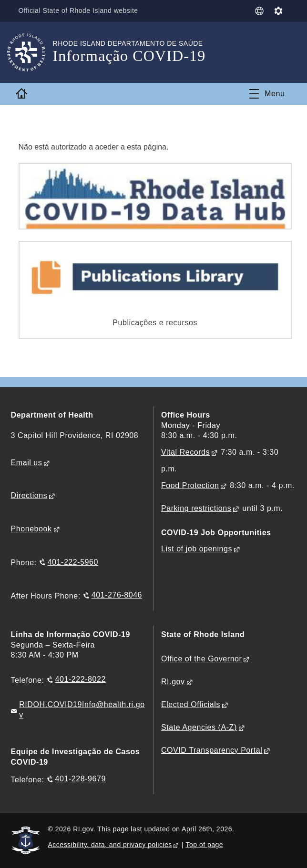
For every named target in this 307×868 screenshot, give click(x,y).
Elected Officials (191, 704)
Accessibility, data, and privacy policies (110, 845)
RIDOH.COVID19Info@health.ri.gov (82, 710)
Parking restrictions (196, 508)
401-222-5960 (73, 562)
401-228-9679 (81, 779)
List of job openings (197, 549)
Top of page (204, 845)
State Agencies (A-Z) (199, 727)
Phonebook (31, 529)
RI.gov (173, 682)
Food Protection (190, 485)
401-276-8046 (117, 595)
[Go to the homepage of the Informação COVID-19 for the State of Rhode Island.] (32, 52)
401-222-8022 (81, 679)
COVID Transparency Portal (212, 750)
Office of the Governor (201, 659)
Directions (29, 495)
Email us (27, 463)
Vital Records (185, 452)
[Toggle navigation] (267, 94)
